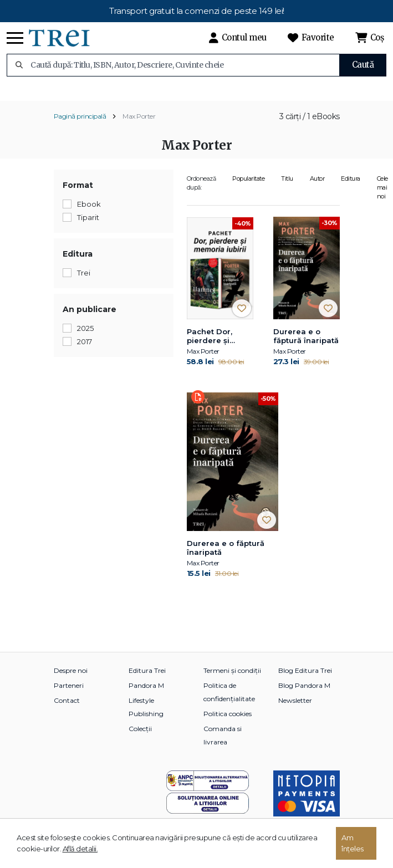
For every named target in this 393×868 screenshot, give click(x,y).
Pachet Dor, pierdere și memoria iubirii (217, 346)
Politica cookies (228, 723)
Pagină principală (80, 126)
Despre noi (71, 680)
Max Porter (139, 126)
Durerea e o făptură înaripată (306, 345)
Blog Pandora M (304, 695)
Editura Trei (147, 680)
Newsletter (295, 710)
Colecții (140, 738)
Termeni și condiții (232, 680)
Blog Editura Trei (305, 680)
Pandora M (146, 695)
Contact (67, 710)
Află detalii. (80, 849)
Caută (363, 65)
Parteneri (69, 695)
